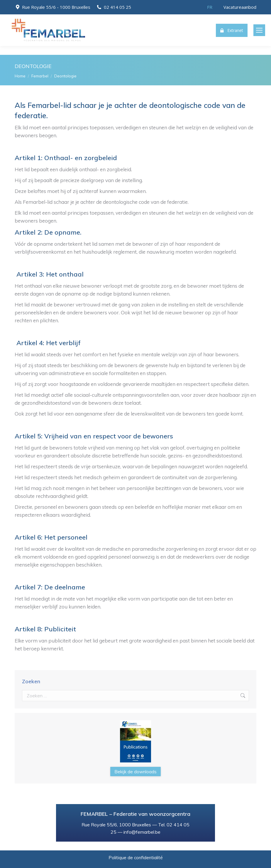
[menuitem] (210, 7)
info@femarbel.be (142, 832)
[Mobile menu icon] (259, 30)
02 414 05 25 (117, 7)
